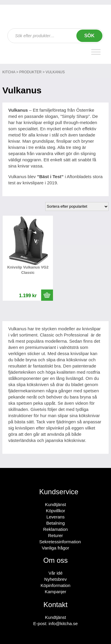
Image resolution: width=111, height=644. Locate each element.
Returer (55, 535)
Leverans (56, 517)
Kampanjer (55, 592)
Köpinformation (55, 585)
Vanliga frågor (55, 548)
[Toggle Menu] (96, 52)
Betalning (55, 523)
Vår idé (56, 573)
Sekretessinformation (60, 542)
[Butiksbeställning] (77, 206)
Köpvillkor (55, 511)
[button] (47, 295)
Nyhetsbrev (56, 579)
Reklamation (55, 529)
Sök (90, 36)
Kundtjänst (55, 504)
